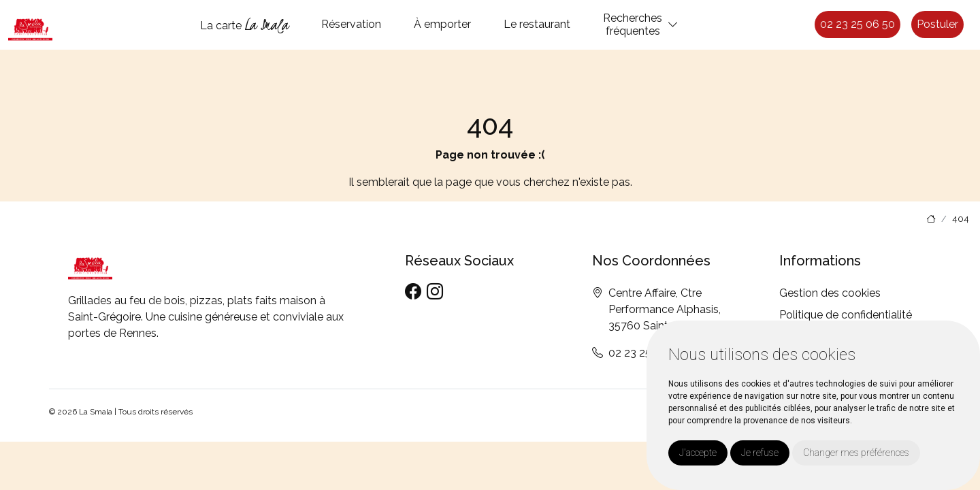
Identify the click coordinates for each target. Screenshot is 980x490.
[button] (673, 25)
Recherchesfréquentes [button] (633, 24)
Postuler (937, 24)
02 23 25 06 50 (857, 24)
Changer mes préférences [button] (856, 453)
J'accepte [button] (698, 453)
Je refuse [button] (760, 453)
